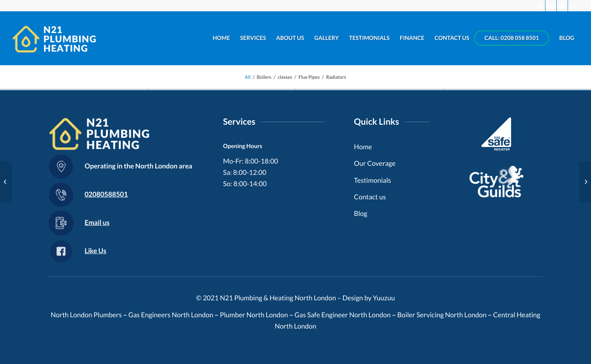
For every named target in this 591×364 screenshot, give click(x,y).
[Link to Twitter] (562, 6)
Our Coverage (375, 163)
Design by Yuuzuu (368, 298)
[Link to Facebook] (540, 6)
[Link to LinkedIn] (551, 6)
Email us (97, 222)
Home (363, 147)
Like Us (95, 251)
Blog (361, 213)
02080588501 (106, 194)
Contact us (370, 197)
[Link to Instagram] (574, 6)
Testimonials (372, 180)
